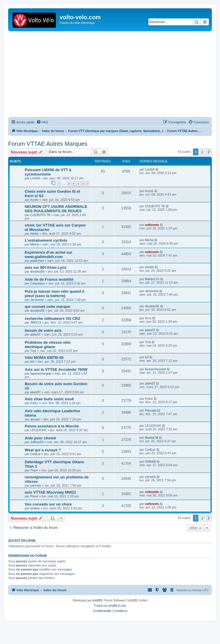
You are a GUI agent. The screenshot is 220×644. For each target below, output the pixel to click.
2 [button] (202, 152)
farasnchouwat (41, 373)
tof (32, 362)
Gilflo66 (150, 461)
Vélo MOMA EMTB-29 (44, 358)
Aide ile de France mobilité (49, 279)
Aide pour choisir (40, 438)
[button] (209, 152)
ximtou (35, 508)
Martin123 (152, 279)
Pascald (151, 410)
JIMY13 (36, 322)
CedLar (36, 454)
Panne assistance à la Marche (52, 426)
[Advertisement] (114, 75)
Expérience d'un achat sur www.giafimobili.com (49, 255)
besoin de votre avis (43, 330)
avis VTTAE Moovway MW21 (50, 492)
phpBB (97, 600)
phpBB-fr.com (117, 606)
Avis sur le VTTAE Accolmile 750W (56, 370)
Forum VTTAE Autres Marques (48, 144)
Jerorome (37, 300)
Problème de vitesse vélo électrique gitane (48, 345)
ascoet (35, 419)
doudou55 (37, 271)
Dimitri (149, 267)
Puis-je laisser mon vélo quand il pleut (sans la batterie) (54, 294)
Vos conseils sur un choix (48, 504)
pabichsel (37, 261)
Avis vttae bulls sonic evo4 (49, 399)
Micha (34, 244)
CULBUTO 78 (40, 215)
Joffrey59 (37, 442)
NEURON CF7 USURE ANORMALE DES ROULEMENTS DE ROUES (56, 209)
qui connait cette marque (47, 307)
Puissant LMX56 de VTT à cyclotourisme (48, 172)
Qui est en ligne (22, 541)
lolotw (34, 234)
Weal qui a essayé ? (43, 450)
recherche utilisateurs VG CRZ (53, 319)
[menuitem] (42, 122)
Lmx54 (35, 178)
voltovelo (152, 225)
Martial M (151, 438)
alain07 (35, 334)
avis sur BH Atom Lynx (46, 267)
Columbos (38, 283)
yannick (36, 485)
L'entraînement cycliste (46, 240)
